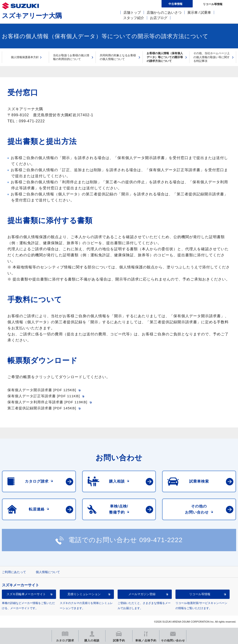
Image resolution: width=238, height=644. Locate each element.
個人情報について (48, 572)
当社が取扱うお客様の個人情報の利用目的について (71, 57)
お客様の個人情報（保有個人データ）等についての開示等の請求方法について (165, 57)
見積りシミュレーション (84, 594)
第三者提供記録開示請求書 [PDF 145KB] (42, 408)
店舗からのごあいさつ (164, 12)
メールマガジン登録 (142, 594)
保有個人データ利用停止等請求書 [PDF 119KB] (47, 402)
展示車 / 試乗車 (199, 12)
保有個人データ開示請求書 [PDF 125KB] (42, 390)
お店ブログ (159, 18)
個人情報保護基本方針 (25, 57)
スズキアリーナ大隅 (32, 16)
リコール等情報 (200, 594)
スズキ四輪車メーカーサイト (26, 594)
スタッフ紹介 (134, 18)
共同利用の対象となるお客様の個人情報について (118, 57)
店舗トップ (132, 12)
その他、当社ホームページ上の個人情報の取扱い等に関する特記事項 (212, 57)
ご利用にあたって (14, 572)
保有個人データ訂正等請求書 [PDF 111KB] (44, 396)
